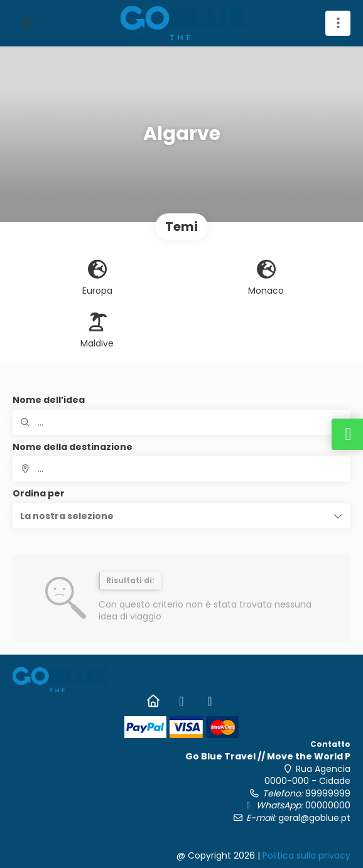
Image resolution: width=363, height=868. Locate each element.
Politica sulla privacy (306, 855)
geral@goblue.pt (314, 818)
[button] (181, 516)
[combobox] (181, 469)
